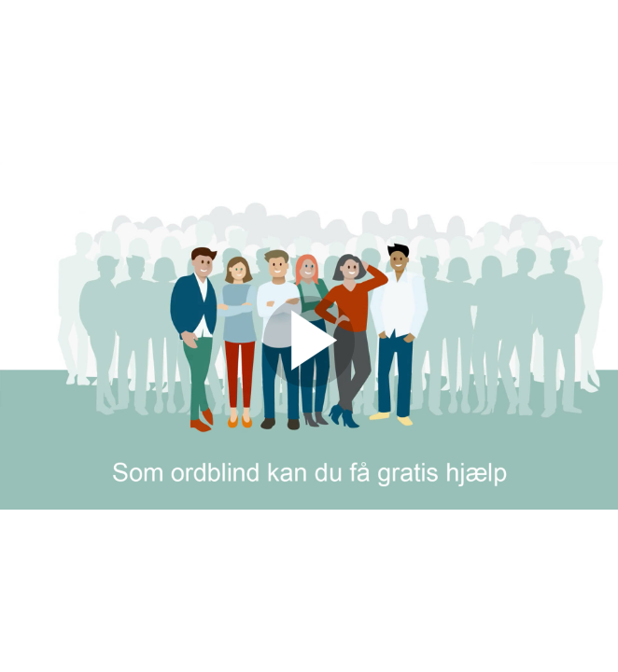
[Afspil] (309, 383)
